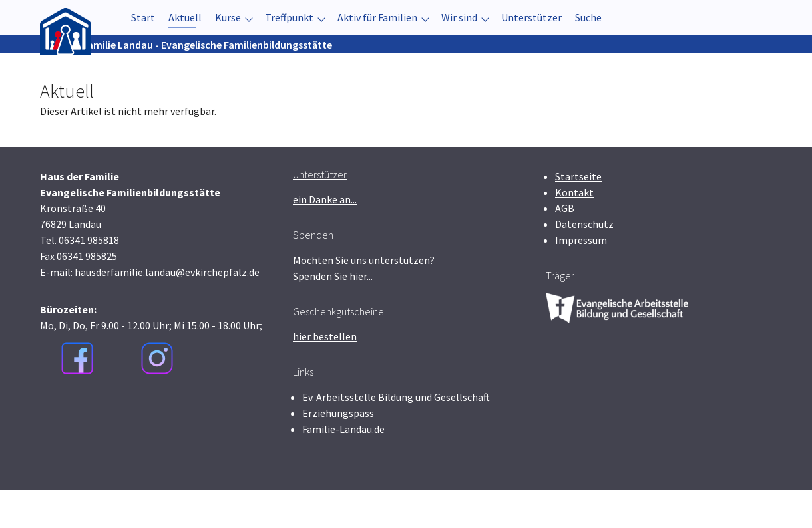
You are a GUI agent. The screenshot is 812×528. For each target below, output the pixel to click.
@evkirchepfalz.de (218, 310)
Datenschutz (584, 262)
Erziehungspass (338, 451)
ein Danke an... (325, 237)
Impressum (581, 278)
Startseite (578, 214)
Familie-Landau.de (343, 467)
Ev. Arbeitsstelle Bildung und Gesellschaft (396, 435)
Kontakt (574, 230)
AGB (565, 246)
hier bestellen (325, 374)
